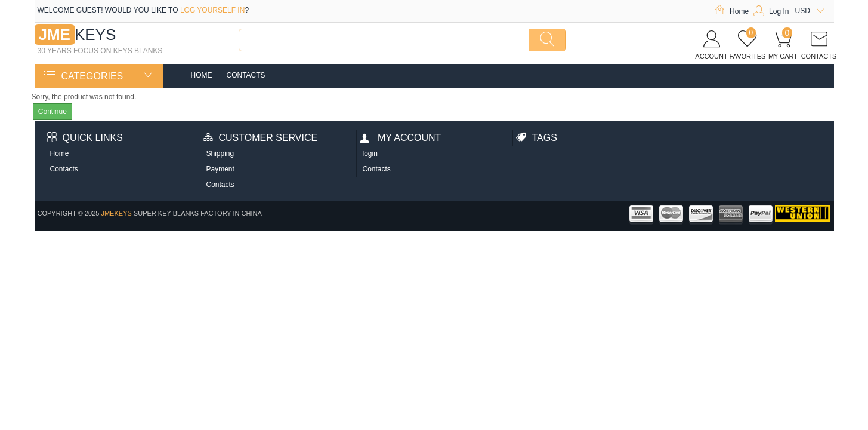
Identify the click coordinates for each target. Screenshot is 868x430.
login (370, 153)
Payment (220, 169)
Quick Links (85, 138)
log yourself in (212, 10)
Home (731, 11)
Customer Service (261, 138)
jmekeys (116, 213)
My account (401, 138)
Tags (537, 138)
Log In (771, 11)
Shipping (220, 153)
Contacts (246, 75)
